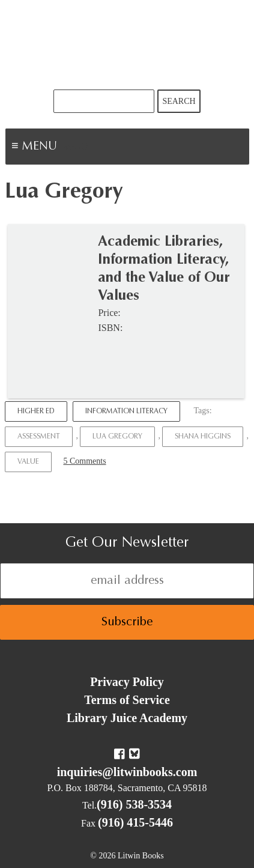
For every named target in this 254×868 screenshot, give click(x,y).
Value (28, 462)
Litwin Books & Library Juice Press (127, 45)
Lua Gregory (117, 437)
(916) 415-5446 (135, 822)
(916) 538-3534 (134, 804)
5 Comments (84, 461)
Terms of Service (127, 700)
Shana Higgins (203, 437)
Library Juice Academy (127, 718)
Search (179, 101)
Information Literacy (126, 411)
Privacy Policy (127, 682)
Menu (76, 148)
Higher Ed (36, 411)
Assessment (39, 437)
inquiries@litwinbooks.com (127, 772)
